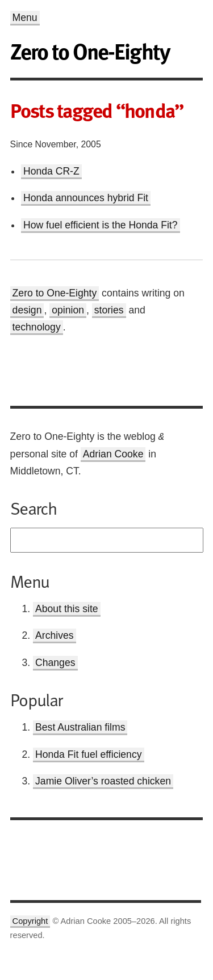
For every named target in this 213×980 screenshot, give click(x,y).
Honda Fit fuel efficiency (88, 754)
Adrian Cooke (113, 454)
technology (37, 327)
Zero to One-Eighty (55, 293)
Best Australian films (80, 727)
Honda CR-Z (51, 171)
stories (109, 310)
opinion (68, 310)
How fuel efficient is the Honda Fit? (101, 225)
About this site (67, 609)
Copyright (30, 921)
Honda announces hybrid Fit (86, 198)
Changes (55, 663)
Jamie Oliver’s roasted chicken (103, 781)
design (27, 310)
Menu (25, 18)
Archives (54, 635)
